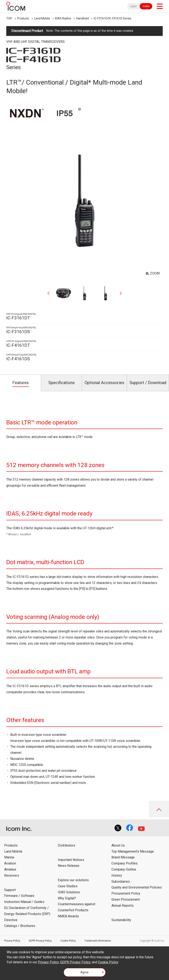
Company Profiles (124, 863)
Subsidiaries (121, 882)
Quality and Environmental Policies (137, 887)
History (117, 875)
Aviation (10, 863)
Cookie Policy (68, 941)
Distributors (66, 845)
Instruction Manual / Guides (24, 902)
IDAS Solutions (69, 892)
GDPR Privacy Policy (40, 941)
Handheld (83, 18)
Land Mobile (42, 18)
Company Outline (124, 869)
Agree (84, 972)
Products (23, 18)
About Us (118, 845)
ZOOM (155, 273)
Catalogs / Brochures (20, 926)
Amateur (10, 869)
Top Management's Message (133, 851)
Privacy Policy (12, 941)
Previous (50, 293)
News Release (69, 866)
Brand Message (123, 857)
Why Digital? (67, 898)
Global (146, 6)
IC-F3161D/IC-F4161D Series (113, 18)
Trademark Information (98, 941)
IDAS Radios (63, 18)
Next (119, 293)
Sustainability (121, 920)
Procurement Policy (126, 893)
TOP (9, 18)
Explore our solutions (73, 880)
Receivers (12, 875)
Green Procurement (126, 899)
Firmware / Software (19, 896)
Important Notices (71, 860)
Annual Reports (123, 906)
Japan (133, 6)
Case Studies (68, 886)
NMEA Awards (68, 916)
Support (10, 890)
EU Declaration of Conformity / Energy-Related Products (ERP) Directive (27, 914)
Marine (9, 857)
